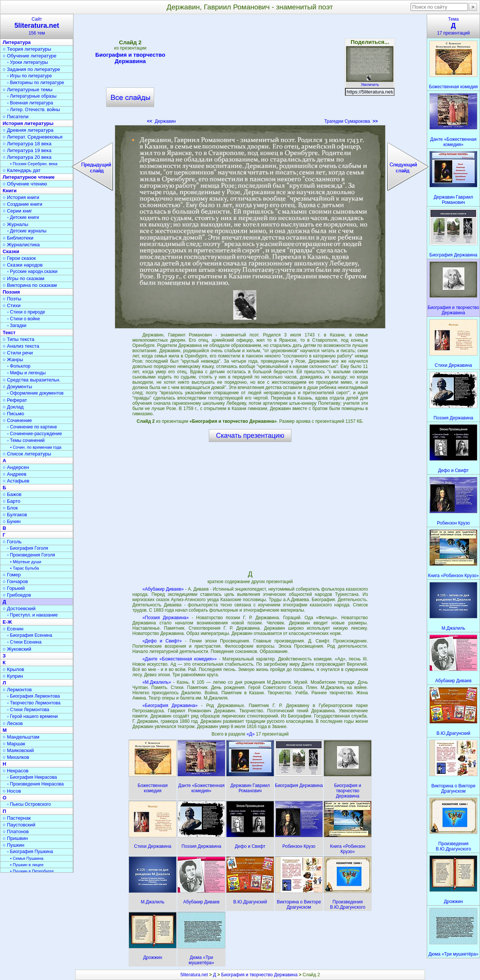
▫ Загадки (17, 326)
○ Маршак (14, 744)
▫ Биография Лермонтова (34, 696)
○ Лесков (13, 723)
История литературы (28, 123)
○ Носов (12, 791)
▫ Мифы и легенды (26, 373)
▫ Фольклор (19, 366)
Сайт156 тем (37, 26)
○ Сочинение (17, 420)
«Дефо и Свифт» (162, 641)
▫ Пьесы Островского (29, 804)
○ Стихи (12, 305)
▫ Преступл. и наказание (32, 615)
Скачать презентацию (250, 436)
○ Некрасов (16, 771)
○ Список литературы (27, 454)
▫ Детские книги (23, 217)
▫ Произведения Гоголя (31, 555)
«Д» (251, 734)
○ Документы (17, 387)
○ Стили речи (18, 353)
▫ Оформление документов (35, 393)
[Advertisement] (250, 71)
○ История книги (21, 197)
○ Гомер (12, 575)
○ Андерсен (16, 467)
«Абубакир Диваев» (163, 589)
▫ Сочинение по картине (32, 427)
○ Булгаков (15, 515)
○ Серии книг (17, 211)
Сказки (11, 251)
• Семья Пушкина (27, 858)
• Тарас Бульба (25, 568)
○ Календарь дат (22, 170)
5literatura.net (194, 975)
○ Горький (14, 588)
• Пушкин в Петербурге (32, 871)
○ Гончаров (15, 581)
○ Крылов (13, 669)
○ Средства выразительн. (31, 380)
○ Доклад (13, 407)
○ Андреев (15, 474)
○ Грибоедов (17, 595)
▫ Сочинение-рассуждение (34, 434)
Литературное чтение (28, 177)
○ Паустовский (19, 825)
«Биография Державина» (170, 706)
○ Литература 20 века (27, 157)
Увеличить (370, 83)
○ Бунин (12, 521)
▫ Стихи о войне (23, 319)
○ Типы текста (19, 339)
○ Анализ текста (21, 346)
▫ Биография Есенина (30, 635)
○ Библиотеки (18, 238)
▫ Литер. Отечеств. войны (34, 110)
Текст (9, 332)
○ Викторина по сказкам (30, 285)
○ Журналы (15, 224)
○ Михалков (16, 757)
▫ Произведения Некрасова (35, 784)
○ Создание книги (22, 204)
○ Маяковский (18, 750)
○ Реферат (15, 400)
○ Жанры (13, 360)
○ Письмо (13, 414)
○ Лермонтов (17, 690)
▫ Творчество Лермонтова (34, 703)
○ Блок (10, 508)
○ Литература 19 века (27, 150)
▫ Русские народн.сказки (32, 271)
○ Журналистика (21, 245)
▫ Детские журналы (27, 231)
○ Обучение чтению (25, 184)
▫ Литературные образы (32, 96)
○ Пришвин (15, 838)
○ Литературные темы (28, 90)
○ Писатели (16, 117)
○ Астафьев (16, 481)
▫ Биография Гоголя (28, 548)
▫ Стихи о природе (26, 312)
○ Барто (11, 501)
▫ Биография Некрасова (32, 777)
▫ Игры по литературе (29, 76)
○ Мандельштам (21, 737)
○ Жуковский (17, 649)
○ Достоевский (19, 608)
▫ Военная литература (30, 103)
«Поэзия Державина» (166, 618)
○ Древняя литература (28, 130)
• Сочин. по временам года (36, 447)
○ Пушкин (13, 845)
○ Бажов (12, 494)
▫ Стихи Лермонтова (28, 710)
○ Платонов (16, 831)
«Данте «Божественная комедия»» (180, 659)
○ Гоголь (12, 542)
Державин (161, 121)
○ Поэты (12, 299)
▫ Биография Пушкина (30, 852)
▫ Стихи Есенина (24, 642)
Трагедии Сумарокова (351, 121)
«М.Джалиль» (157, 682)
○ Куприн (13, 676)
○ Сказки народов (23, 265)
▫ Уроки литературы (28, 62)
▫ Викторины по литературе (36, 83)
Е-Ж (7, 622)
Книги (10, 191)
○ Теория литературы (27, 49)
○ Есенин (13, 629)
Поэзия (11, 292)
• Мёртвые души (26, 562)
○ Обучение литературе (30, 56)
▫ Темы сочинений (26, 440)
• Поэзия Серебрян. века (34, 164)
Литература (17, 42)
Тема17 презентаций (453, 26)
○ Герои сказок (19, 258)
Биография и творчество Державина (130, 58)
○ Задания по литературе (31, 69)
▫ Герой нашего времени (32, 716)
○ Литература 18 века (27, 144)
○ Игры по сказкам (23, 278)
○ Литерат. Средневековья (33, 137)
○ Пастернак (17, 818)
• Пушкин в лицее (27, 865)
